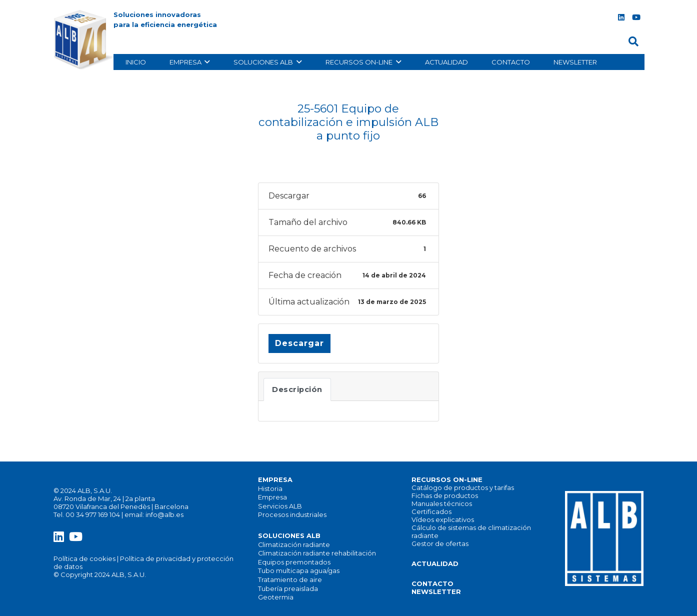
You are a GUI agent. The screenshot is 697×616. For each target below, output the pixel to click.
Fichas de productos (445, 495)
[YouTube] (636, 17)
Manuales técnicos (442, 503)
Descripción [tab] (297, 389)
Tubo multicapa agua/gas (299, 571)
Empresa (272, 497)
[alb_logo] (86, 40)
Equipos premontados (294, 562)
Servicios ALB (280, 506)
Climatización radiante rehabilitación (317, 553)
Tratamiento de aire (290, 580)
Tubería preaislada (288, 589)
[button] (633, 42)
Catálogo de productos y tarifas (463, 487)
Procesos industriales (292, 515)
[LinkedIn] (621, 17)
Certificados (431, 511)
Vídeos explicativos (443, 519)
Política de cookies (84, 558)
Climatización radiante (294, 545)
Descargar (299, 343)
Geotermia (276, 597)
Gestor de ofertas (440, 543)
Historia (270, 489)
